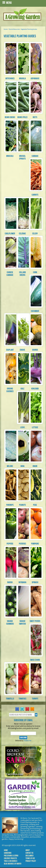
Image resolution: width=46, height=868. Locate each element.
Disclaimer (29, 856)
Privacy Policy (31, 861)
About (28, 850)
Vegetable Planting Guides (29, 29)
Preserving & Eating (11, 856)
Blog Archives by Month (13, 864)
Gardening (8, 853)
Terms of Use (30, 858)
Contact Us (29, 853)
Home (6, 29)
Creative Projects (10, 858)
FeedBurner (28, 741)
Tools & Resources (14, 29)
